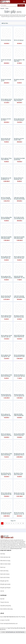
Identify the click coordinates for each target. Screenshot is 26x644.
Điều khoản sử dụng (5, 561)
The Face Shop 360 (14, 628)
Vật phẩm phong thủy (6, 606)
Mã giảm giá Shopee (5, 588)
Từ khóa (7, 9)
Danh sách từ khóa (5, 577)
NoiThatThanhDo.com (11, 632)
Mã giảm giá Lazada (5, 584)
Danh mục (3, 567)
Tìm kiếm (21, 5)
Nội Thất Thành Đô (20, 632)
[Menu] (24, 2)
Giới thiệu (3, 554)
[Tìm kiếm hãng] (9, 5)
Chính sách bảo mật (5, 557)
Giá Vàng (21, 628)
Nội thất (2, 599)
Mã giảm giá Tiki (4, 581)
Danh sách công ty (5, 574)
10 (23, 523)
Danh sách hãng (4, 571)
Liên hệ (2, 591)
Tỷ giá (9, 628)
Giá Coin (4, 629)
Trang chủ (2, 9)
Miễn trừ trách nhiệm (5, 564)
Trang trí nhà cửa (5, 602)
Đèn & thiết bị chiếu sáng (6, 609)
